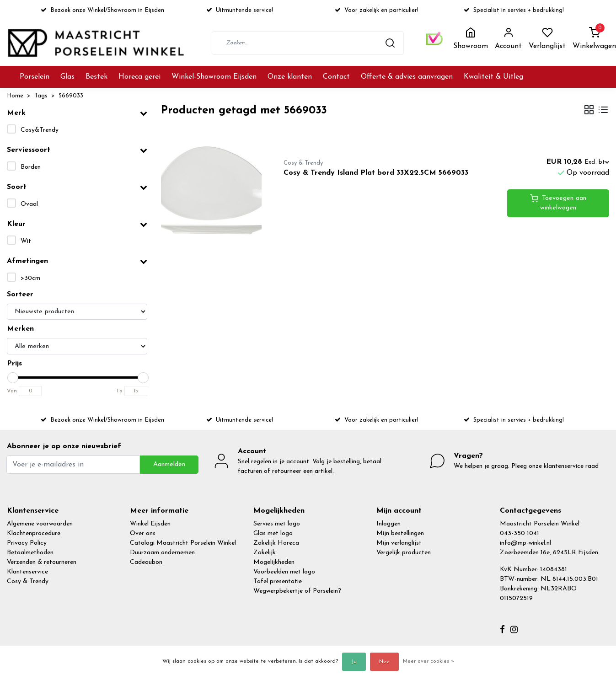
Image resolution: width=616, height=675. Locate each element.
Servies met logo (277, 524)
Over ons (143, 533)
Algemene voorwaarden (40, 524)
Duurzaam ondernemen (162, 553)
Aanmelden (169, 464)
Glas (67, 77)
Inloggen (388, 524)
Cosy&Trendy (40, 130)
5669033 (71, 96)
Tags (41, 96)
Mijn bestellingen (400, 533)
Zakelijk (265, 553)
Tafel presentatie (278, 581)
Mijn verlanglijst (399, 543)
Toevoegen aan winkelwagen (558, 203)
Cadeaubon (146, 562)
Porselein (35, 77)
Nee (384, 662)
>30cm (30, 278)
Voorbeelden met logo (284, 572)
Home (15, 96)
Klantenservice (27, 572)
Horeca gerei (139, 77)
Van (12, 391)
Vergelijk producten (404, 553)
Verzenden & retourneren (42, 562)
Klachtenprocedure (34, 533)
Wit (26, 241)
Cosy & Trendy (28, 581)
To (119, 391)
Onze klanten (290, 77)
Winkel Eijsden (150, 524)
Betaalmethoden (30, 553)
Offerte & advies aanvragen (407, 77)
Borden (31, 167)
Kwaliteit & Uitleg (493, 77)
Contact (336, 77)
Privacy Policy (27, 543)
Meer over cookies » (429, 661)
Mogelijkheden (274, 562)
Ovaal (29, 204)
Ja (354, 662)
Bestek (96, 77)
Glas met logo (273, 533)
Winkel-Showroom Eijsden (214, 77)
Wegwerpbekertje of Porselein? (297, 591)
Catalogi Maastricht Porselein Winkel (183, 543)
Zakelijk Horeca (276, 543)
